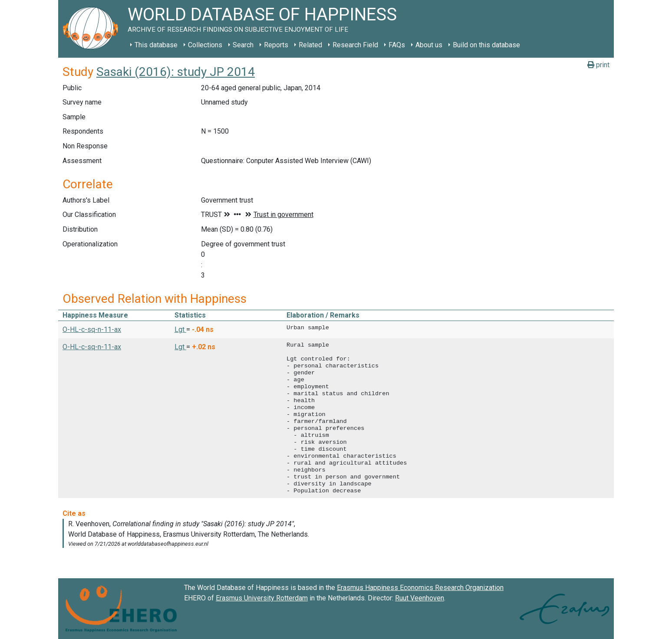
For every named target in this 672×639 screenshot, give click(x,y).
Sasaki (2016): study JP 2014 (176, 72)
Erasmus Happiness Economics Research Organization (420, 588)
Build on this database (486, 45)
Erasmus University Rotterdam (262, 598)
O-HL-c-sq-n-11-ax (92, 329)
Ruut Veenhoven (420, 598)
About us (429, 45)
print (598, 65)
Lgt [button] (180, 329)
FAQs (397, 45)
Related (310, 45)
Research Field (355, 45)
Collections (205, 45)
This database (156, 45)
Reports (276, 45)
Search (243, 45)
